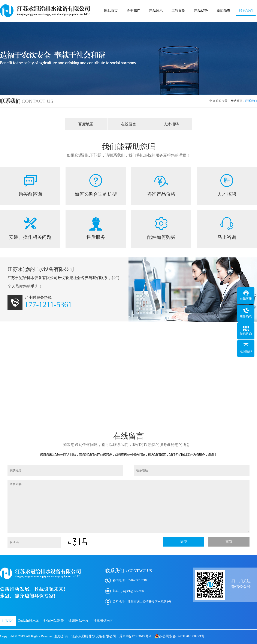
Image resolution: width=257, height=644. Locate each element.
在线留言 (128, 124)
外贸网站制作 (54, 621)
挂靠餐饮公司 (103, 621)
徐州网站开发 (79, 621)
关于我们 (133, 11)
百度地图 (86, 124)
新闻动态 (223, 11)
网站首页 (111, 11)
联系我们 (246, 11)
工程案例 (178, 11)
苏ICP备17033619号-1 (135, 636)
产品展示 (156, 11)
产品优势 (201, 11)
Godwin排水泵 (28, 621)
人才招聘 (171, 124)
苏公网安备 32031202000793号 (179, 636)
